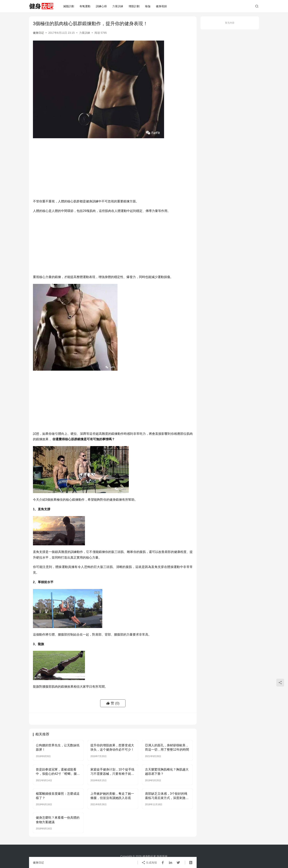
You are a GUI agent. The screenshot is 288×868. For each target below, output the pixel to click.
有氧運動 (85, 6)
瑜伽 (148, 6)
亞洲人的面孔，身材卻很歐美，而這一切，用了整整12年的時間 (167, 747)
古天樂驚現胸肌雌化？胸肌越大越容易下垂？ (167, 772)
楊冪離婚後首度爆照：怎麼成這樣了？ (58, 796)
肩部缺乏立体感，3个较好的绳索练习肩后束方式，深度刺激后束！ (167, 796)
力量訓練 (118, 6)
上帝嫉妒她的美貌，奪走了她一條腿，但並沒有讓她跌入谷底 (112, 796)
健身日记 (38, 33)
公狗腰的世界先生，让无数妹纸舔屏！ (58, 747)
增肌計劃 (134, 6)
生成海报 (149, 863)
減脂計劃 (69, 6)
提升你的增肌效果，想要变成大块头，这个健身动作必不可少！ (112, 747)
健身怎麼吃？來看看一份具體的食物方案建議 (58, 820)
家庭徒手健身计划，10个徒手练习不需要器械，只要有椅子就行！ (112, 772)
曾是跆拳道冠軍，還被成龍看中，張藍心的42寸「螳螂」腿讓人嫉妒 (58, 772)
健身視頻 (161, 6)
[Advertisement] (113, 169)
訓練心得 (101, 6)
